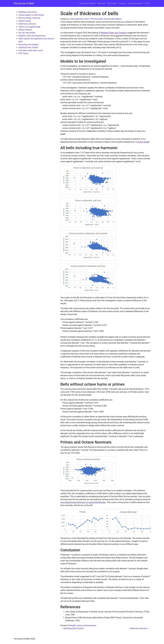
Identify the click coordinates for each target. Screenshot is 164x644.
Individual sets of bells (28, 48)
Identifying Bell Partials (73, 628)
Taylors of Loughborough (29, 27)
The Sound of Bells (24, 3)
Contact (122, 3)
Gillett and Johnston (27, 24)
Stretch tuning (25, 21)
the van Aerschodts (27, 33)
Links (147, 3)
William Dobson (25, 30)
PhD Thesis (112, 3)
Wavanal (101, 3)
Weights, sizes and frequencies (32, 36)
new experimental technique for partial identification (83, 502)
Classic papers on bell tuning (31, 15)
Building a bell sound (28, 12)
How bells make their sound (31, 50)
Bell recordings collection (30, 18)
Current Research (135, 3)
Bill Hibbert (117, 19)
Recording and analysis (29, 45)
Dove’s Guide (143, 142)
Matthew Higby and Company (114, 33)
